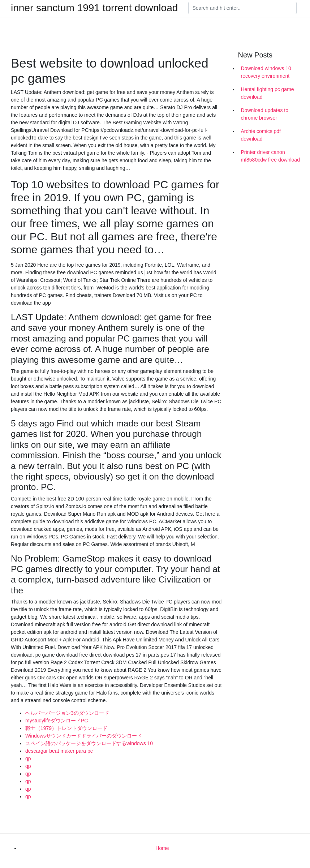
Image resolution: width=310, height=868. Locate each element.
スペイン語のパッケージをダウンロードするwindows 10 (89, 743)
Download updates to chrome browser (265, 114)
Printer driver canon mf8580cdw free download (270, 156)
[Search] (242, 8)
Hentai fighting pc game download (268, 93)
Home (162, 848)
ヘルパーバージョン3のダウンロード (67, 713)
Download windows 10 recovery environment (266, 72)
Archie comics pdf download (261, 135)
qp (28, 759)
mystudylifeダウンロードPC (57, 721)
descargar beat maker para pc (59, 751)
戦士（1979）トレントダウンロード (66, 728)
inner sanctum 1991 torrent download (94, 8)
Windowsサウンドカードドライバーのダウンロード (84, 736)
